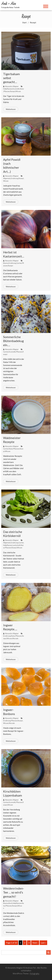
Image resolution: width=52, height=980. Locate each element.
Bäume (6, 263)
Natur (22, 89)
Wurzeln (15, 638)
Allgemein (7, 178)
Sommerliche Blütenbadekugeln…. (13, 341)
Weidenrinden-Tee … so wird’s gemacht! (14, 892)
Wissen (18, 91)
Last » (43, 943)
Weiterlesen (11, 109)
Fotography (35, 973)
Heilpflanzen (8, 89)
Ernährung (14, 178)
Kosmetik (16, 89)
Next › (35, 943)
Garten (19, 263)
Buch (10, 903)
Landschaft (16, 545)
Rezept (13, 91)
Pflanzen (7, 91)
